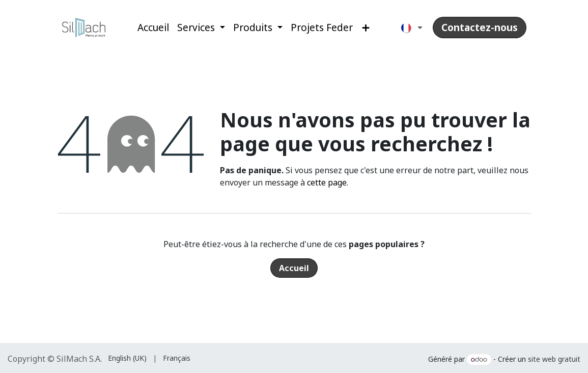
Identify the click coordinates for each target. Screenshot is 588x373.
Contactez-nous (480, 28)
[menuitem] (153, 28)
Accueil (294, 268)
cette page (327, 182)
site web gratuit (554, 359)
